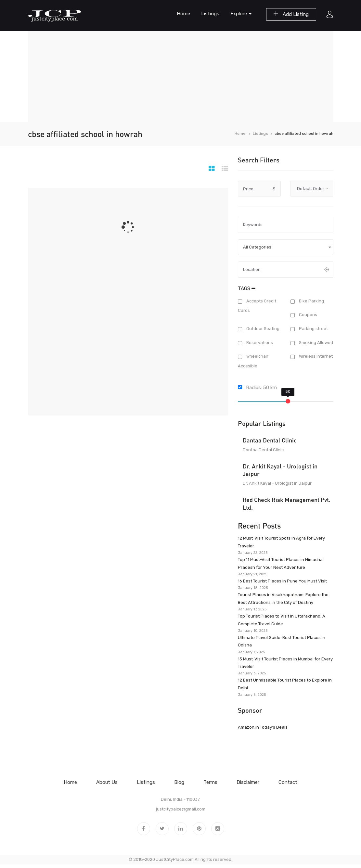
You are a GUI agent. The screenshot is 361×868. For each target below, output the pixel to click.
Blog (179, 782)
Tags (247, 288)
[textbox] (285, 247)
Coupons (308, 315)
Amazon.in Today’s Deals (263, 727)
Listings (210, 14)
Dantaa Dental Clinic (270, 440)
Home (183, 14)
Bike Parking (311, 301)
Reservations (259, 343)
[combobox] (285, 247)
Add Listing (291, 14)
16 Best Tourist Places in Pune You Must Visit (282, 581)
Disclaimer (248, 782)
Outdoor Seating (262, 329)
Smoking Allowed (316, 343)
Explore (241, 14)
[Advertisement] (181, 77)
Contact (288, 782)
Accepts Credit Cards (257, 306)
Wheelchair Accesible (253, 361)
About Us (107, 782)
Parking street (313, 329)
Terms (210, 782)
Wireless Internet (315, 357)
